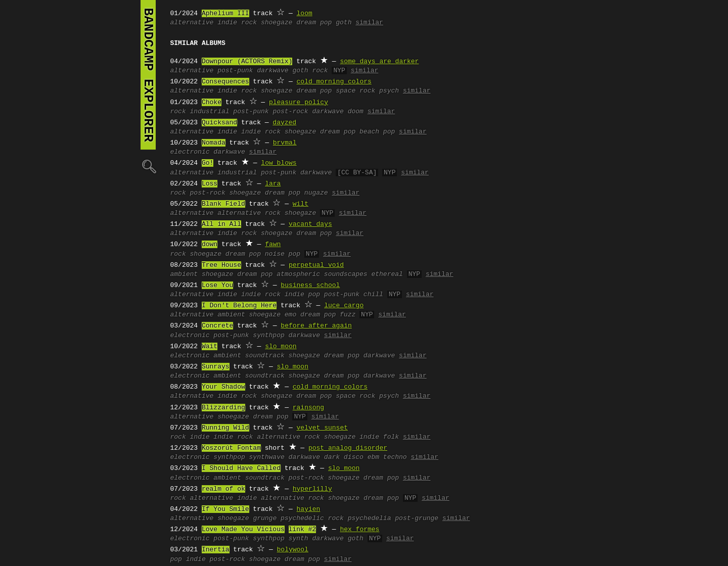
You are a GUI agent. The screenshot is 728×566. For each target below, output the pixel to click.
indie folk (379, 437)
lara (273, 184)
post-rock (290, 112)
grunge (265, 518)
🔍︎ (148, 166)
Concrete (217, 326)
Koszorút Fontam (231, 448)
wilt (301, 204)
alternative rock (249, 213)
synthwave (267, 457)
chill (373, 295)
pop (176, 559)
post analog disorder (348, 448)
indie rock (237, 23)
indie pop (302, 295)
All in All (221, 224)
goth (344, 23)
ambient (184, 274)
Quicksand (219, 123)
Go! (208, 163)
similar (369, 23)
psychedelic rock (312, 518)
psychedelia (370, 518)
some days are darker (379, 62)
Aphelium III (225, 14)
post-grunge (417, 518)
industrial (210, 112)
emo (290, 315)
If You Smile (225, 509)
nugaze (316, 193)
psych (389, 91)
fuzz (348, 315)
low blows (279, 163)
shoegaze (277, 23)
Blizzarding (223, 408)
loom (305, 14)
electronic (190, 152)
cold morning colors (334, 82)
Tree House (221, 265)
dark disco (344, 457)
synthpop (268, 336)
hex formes (359, 530)
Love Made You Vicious (243, 530)
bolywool (293, 550)
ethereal (387, 274)
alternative (192, 23)
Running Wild (225, 428)
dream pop (314, 23)
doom (356, 112)
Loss (210, 184)
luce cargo (344, 306)
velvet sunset (322, 428)
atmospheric (298, 274)
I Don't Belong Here (239, 306)
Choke (212, 103)
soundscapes (346, 274)
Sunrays (216, 367)
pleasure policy (299, 103)
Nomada (214, 143)
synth (299, 539)
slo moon (281, 347)
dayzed (284, 123)
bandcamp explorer (148, 75)
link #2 (303, 530)
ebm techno (387, 457)
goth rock (310, 71)
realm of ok (223, 489)
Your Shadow (223, 387)
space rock (355, 91)
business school (310, 286)
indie (227, 132)
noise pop (283, 254)
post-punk (235, 71)
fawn (273, 245)
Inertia (216, 550)
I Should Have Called (241, 468)
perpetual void (316, 265)
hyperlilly (312, 489)
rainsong (308, 408)
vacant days (310, 224)
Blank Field (223, 204)
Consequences (225, 82)
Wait (210, 347)
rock (178, 112)
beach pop (377, 132)
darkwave (272, 71)
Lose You (217, 286)
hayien (309, 509)
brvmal (285, 143)
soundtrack (265, 356)
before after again (316, 326)
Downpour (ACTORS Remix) (247, 62)
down (210, 245)
